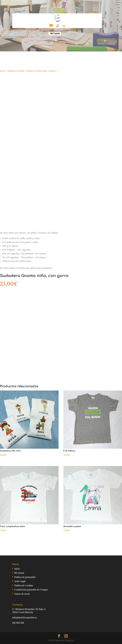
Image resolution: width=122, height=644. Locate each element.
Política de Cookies (24, 585)
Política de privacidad (25, 577)
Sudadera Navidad (16, 71)
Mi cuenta (19, 573)
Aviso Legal (20, 581)
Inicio (3, 71)
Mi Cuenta (55, 33)
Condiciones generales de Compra (31, 590)
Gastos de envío (22, 594)
